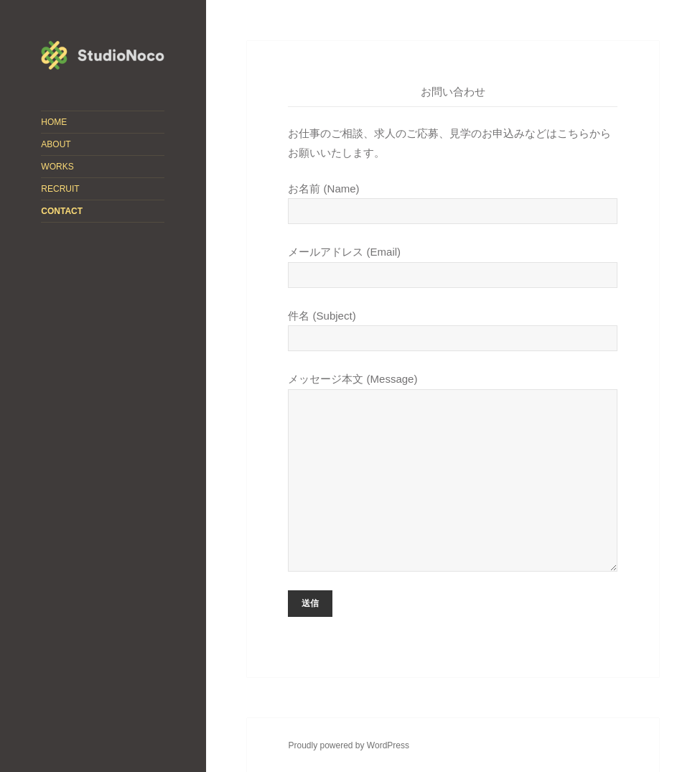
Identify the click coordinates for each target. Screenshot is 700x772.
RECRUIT (60, 189)
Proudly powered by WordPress (349, 745)
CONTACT (62, 211)
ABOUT (56, 144)
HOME (54, 122)
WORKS (57, 167)
